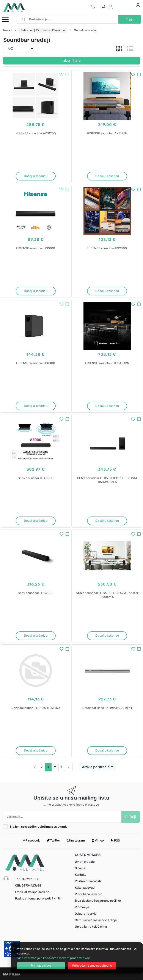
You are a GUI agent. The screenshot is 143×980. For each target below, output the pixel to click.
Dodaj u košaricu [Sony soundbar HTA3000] (36, 521)
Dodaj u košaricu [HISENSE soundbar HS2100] (36, 406)
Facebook (31, 841)
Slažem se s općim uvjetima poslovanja (39, 827)
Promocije (82, 907)
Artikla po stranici (96, 767)
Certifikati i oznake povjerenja (96, 920)
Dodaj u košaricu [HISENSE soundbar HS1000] (36, 291)
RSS (115, 841)
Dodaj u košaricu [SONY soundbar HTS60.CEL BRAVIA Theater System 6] (107, 636)
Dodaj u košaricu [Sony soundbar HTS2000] (36, 636)
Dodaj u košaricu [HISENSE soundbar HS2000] (107, 291)
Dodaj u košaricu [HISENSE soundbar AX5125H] (107, 176)
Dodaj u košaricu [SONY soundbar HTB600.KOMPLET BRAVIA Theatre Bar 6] (107, 521)
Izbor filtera (72, 60)
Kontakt (80, 875)
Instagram (76, 841)
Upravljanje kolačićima (91, 927)
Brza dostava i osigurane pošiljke (98, 901)
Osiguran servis (86, 914)
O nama (80, 868)
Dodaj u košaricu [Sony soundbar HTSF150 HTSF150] (36, 751)
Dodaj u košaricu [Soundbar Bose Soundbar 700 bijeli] (107, 751)
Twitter (53, 841)
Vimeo (98, 841)
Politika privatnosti (88, 881)
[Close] (41, 966)
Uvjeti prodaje (85, 862)
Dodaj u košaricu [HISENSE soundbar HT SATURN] (107, 406)
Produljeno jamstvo (89, 894)
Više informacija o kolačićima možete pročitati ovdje (54, 958)
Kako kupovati (85, 888)
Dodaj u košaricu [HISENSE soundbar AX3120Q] (36, 176)
